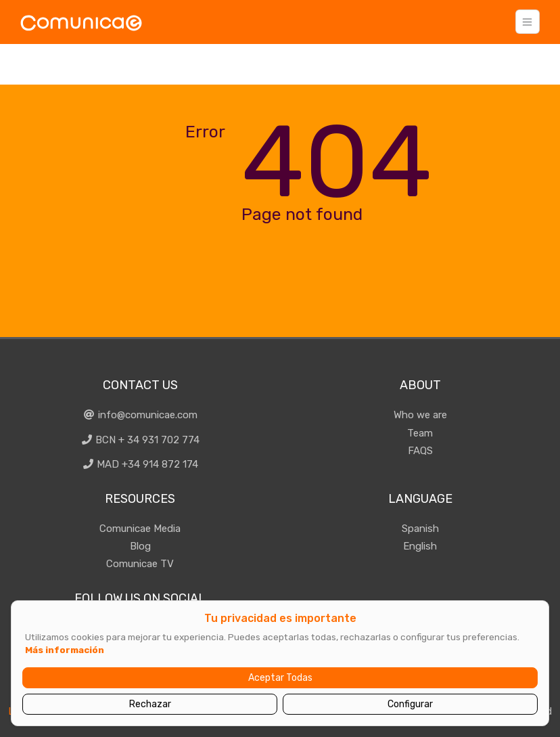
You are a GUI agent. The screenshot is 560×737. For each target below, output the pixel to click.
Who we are (420, 415)
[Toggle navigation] (528, 22)
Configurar (410, 704)
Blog (140, 546)
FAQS (420, 451)
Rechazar (150, 704)
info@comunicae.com (140, 415)
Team (420, 433)
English (420, 546)
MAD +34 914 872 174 (140, 464)
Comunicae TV (140, 564)
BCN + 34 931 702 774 (140, 440)
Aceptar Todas (280, 678)
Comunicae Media (140, 529)
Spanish (420, 529)
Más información (65, 650)
